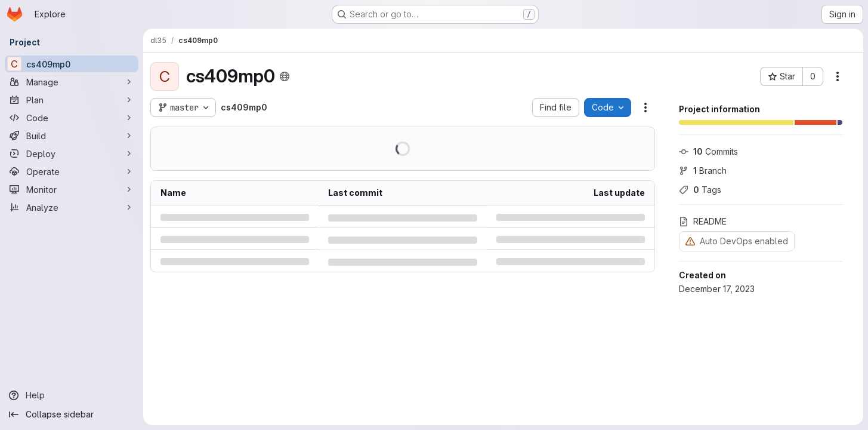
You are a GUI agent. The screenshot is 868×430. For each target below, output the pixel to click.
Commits (708, 151)
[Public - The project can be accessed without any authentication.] (285, 76)
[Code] (72, 118)
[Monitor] (72, 189)
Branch (703, 171)
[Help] (72, 395)
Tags (700, 190)
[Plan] (72, 100)
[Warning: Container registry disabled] (690, 241)
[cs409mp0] (72, 64)
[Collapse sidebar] (72, 414)
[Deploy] (72, 153)
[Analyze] (72, 207)
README (703, 221)
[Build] (72, 136)
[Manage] (72, 82)
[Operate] (72, 171)
